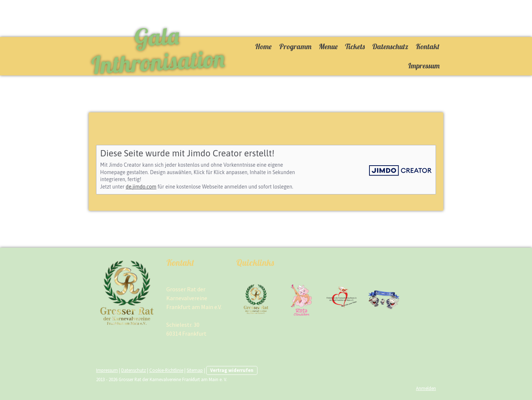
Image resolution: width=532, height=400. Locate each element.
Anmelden (426, 388)
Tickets (355, 46)
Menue (328, 46)
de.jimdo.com (141, 187)
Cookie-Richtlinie (166, 370)
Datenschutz (390, 46)
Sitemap (195, 370)
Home (263, 46)
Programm (295, 46)
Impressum (424, 66)
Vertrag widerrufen (232, 370)
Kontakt (428, 46)
